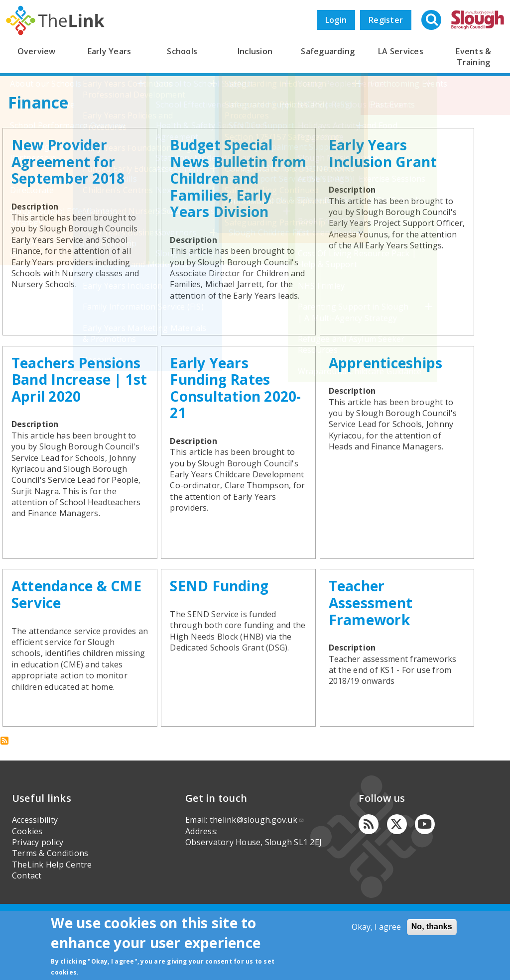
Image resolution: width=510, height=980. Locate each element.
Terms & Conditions (50, 904)
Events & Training (473, 57)
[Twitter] (397, 875)
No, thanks (432, 926)
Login (336, 20)
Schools (182, 51)
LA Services (401, 51)
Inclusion (255, 51)
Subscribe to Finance (4, 792)
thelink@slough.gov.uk (257, 871)
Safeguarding (328, 51)
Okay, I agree (376, 927)
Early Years (110, 51)
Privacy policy (38, 893)
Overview (37, 51)
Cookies (27, 882)
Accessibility (35, 871)
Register (386, 20)
